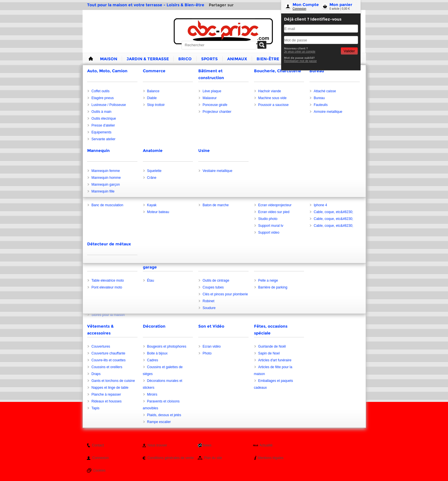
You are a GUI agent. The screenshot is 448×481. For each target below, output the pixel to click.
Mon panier (341, 5)
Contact (98, 445)
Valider (349, 51)
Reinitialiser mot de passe (300, 61)
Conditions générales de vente (171, 458)
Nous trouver (157, 445)
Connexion (299, 9)
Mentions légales (271, 458)
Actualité (266, 445)
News (207, 445)
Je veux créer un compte (300, 52)
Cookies (99, 470)
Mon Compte (306, 5)
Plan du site (213, 458)
